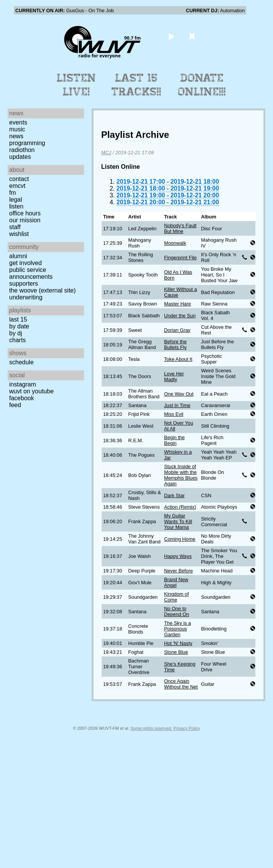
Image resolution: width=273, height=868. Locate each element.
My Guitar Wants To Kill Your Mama (178, 521)
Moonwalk (175, 243)
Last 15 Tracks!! (136, 85)
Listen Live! (77, 85)
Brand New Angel (176, 582)
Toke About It (178, 359)
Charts (18, 340)
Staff (15, 227)
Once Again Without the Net (181, 684)
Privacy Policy (187, 728)
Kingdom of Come (177, 597)
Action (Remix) (180, 507)
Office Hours (25, 213)
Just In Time (177, 405)
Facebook (22, 398)
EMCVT (17, 186)
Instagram (23, 384)
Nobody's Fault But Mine (180, 228)
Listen (16, 206)
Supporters (24, 284)
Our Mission (25, 220)
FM (13, 193)
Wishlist (19, 234)
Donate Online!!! (202, 85)
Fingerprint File (180, 258)
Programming (27, 143)
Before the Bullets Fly (175, 344)
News (16, 136)
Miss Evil (174, 414)
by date (19, 326)
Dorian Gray (177, 330)
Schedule (21, 362)
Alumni (18, 256)
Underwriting (26, 297)
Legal (16, 200)
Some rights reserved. (151, 728)
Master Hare (178, 304)
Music (17, 129)
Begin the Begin (174, 440)
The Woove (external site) (42, 290)
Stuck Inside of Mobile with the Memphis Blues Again (181, 475)
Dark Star (174, 495)
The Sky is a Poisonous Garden (178, 629)
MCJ (106, 153)
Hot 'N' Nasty (178, 643)
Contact (19, 179)
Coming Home (180, 539)
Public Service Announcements (31, 273)
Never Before (178, 571)
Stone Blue (176, 652)
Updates (20, 157)
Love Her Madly (174, 377)
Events (18, 122)
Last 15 (18, 319)
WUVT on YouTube (31, 391)
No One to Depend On (177, 611)
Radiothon (22, 150)
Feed (15, 405)
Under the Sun (180, 316)
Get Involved (25, 263)
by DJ (16, 333)
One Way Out (179, 394)
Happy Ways (178, 556)
